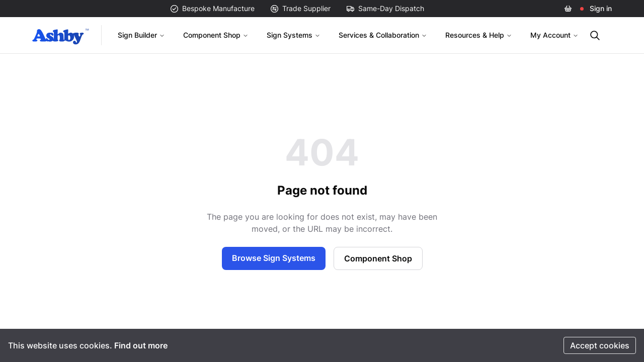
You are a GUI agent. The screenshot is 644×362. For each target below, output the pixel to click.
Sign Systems (294, 35)
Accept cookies (600, 345)
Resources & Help (479, 35)
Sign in (601, 8)
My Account (554, 35)
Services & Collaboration (383, 35)
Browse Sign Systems (274, 258)
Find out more (141, 345)
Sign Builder (141, 35)
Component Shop (216, 35)
